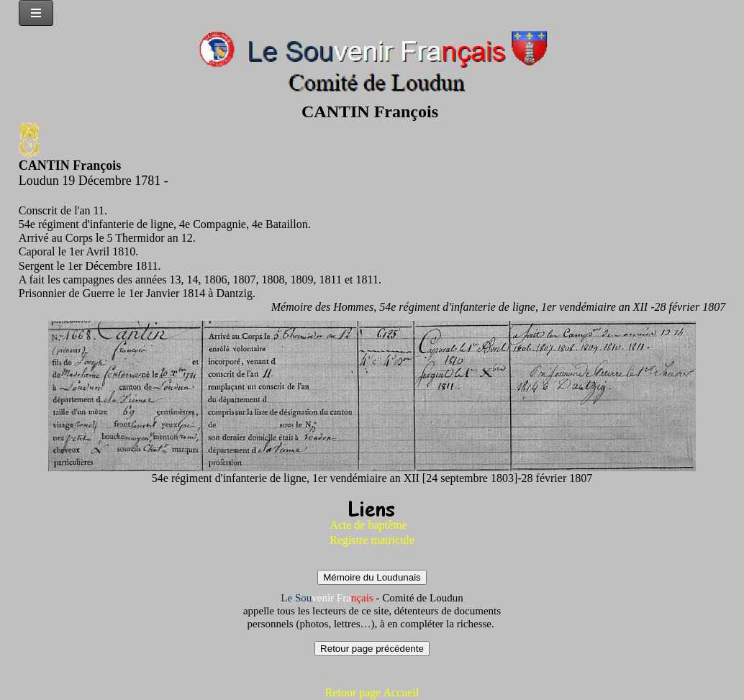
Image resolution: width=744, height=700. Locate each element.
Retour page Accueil (372, 692)
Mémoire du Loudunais (372, 577)
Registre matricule (372, 540)
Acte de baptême (368, 525)
